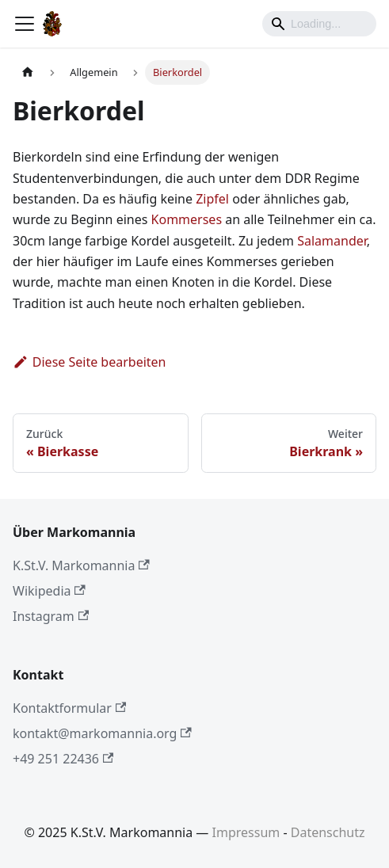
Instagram (51, 616)
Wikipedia (49, 591)
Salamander (332, 241)
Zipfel (212, 199)
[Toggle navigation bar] (25, 24)
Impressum (246, 832)
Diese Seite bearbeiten (90, 362)
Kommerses (187, 219)
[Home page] (28, 72)
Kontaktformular (69, 708)
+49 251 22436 (63, 759)
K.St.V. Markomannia (81, 565)
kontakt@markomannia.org (102, 733)
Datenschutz (328, 832)
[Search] (319, 24)
